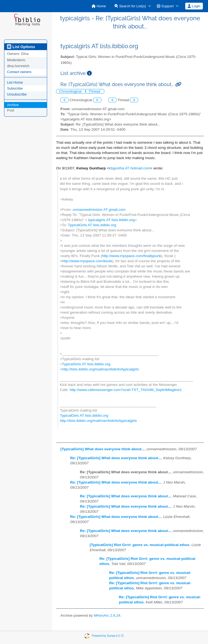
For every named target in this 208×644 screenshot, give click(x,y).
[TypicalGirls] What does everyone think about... (102, 449)
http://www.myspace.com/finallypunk (132, 256)
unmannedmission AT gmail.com (99, 210)
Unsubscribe (17, 94)
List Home (15, 82)
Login (194, 6)
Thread (95, 91)
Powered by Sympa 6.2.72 (108, 636)
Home (99, 6)
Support (165, 6)
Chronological (71, 91)
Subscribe (15, 88)
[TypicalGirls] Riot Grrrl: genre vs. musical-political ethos (139, 545)
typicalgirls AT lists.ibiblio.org (112, 220)
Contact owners (19, 72)
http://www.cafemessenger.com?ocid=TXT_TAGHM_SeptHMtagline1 (126, 390)
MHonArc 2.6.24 (107, 615)
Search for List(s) (130, 6)
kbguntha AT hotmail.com (129, 168)
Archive (13, 105)
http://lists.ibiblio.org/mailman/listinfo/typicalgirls (100, 369)
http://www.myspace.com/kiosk (87, 261)
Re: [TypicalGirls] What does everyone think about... (116, 458)
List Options (21, 47)
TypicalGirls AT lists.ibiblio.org (92, 225)
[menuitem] (99, 6)
